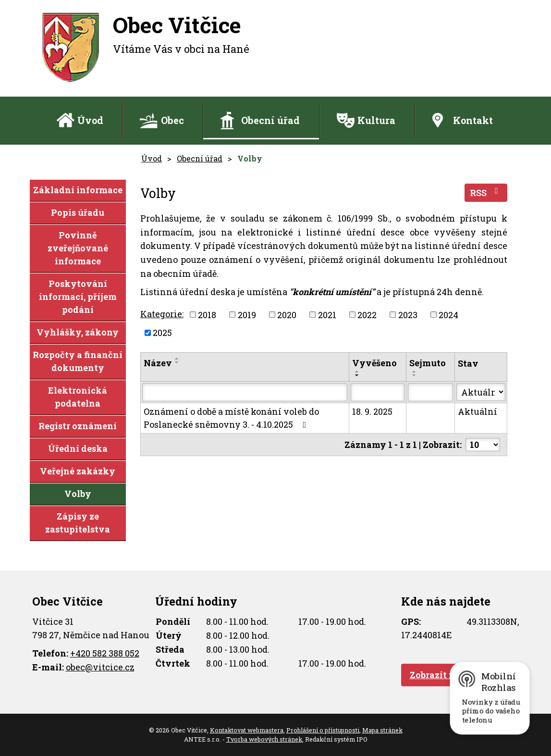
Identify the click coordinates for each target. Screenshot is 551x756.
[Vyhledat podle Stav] (481, 392)
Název (158, 363)
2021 (327, 314)
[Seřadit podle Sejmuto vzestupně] (415, 372)
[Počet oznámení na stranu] (483, 445)
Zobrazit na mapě (448, 675)
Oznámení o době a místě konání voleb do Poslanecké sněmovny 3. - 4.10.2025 (231, 418)
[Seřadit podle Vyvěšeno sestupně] (357, 375)
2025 (162, 333)
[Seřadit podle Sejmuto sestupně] (415, 375)
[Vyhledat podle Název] (245, 392)
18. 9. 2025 (372, 411)
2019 (247, 314)
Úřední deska (78, 448)
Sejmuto (428, 363)
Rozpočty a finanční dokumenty (78, 361)
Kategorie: (162, 314)
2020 (287, 314)
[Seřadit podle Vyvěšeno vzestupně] (357, 372)
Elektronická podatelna (78, 397)
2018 (207, 314)
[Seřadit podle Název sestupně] (177, 362)
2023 (408, 314)
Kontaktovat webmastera (247, 730)
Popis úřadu (78, 212)
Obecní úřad (270, 120)
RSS (486, 192)
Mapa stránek (382, 730)
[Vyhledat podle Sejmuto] (430, 392)
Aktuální (478, 411)
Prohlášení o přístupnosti (323, 730)
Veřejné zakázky (78, 471)
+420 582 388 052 (105, 653)
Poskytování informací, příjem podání (78, 297)
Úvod (90, 120)
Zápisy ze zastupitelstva (78, 523)
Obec (172, 120)
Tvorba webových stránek (264, 739)
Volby (78, 494)
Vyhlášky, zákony (78, 332)
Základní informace (78, 190)
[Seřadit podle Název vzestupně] (177, 359)
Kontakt (473, 120)
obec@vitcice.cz (100, 667)
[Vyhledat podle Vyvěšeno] (377, 392)
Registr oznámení (78, 426)
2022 (367, 314)
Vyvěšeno (374, 363)
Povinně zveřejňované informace (78, 248)
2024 (448, 314)
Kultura (376, 120)
